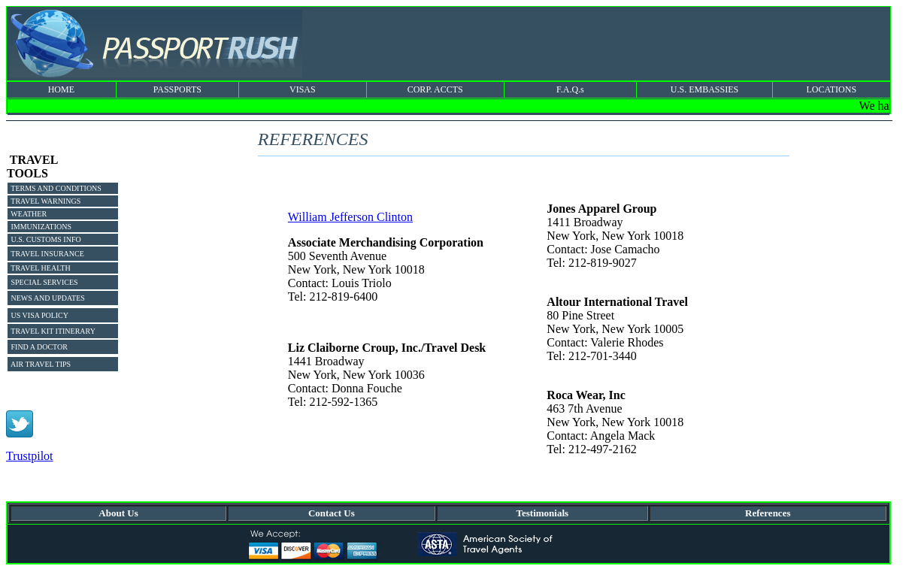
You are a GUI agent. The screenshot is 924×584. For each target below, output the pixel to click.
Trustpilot (30, 456)
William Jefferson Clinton (350, 217)
